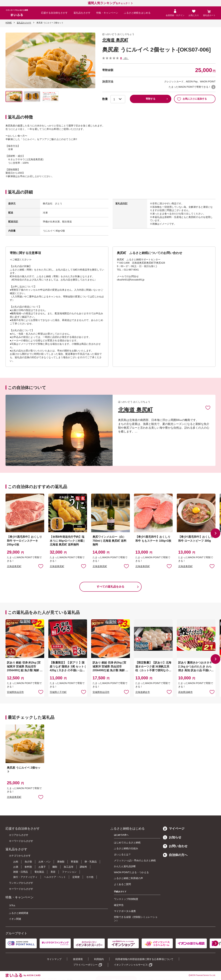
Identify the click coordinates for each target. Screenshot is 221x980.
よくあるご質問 (122, 884)
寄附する (151, 99)
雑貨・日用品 (21, 872)
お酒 (16, 867)
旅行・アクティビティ (25, 877)
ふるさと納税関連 (19, 913)
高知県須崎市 (185, 692)
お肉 (16, 862)
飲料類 (28, 867)
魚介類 (28, 862)
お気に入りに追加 (208, 407)
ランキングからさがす (21, 883)
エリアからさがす (19, 835)
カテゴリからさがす (20, 856)
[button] (215, 533)
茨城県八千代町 (58, 692)
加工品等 (69, 867)
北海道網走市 (143, 692)
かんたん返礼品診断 (125, 866)
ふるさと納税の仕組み (126, 848)
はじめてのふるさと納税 (127, 843)
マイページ (174, 829)
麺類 (55, 867)
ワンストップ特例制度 (126, 899)
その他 (90, 877)
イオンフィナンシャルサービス (131, 965)
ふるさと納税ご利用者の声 (128, 878)
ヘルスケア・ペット (55, 877)
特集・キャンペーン (107, 13)
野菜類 (75, 862)
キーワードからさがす (21, 841)
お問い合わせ (175, 846)
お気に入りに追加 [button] (41, 566)
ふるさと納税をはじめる (137, 13)
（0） (126, 58)
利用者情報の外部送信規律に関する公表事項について (144, 959)
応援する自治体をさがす (54, 13)
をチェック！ (109, 3)
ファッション (69, 872)
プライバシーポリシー (85, 965)
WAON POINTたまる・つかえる (131, 872)
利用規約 (99, 959)
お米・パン (45, 862)
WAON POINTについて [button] (213, 87)
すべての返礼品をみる (110, 587)
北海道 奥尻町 (115, 40)
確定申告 (119, 905)
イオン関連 (15, 919)
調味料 (83, 867)
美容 (53, 872)
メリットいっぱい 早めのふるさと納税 (135, 860)
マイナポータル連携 (125, 911)
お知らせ (172, 837)
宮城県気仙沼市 (15, 692)
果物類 (61, 862)
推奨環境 (78, 959)
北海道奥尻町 (14, 566)
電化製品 (39, 872)
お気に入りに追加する (192, 99)
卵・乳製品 (91, 862)
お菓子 (42, 867)
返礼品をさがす (82, 13)
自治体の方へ (175, 855)
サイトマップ (54, 959)
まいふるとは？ (122, 854)
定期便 (76, 877)
